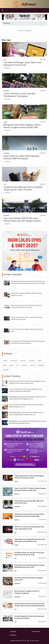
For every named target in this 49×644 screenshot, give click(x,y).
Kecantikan (32, 361)
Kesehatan (24, 365)
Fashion (5, 361)
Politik (5, 365)
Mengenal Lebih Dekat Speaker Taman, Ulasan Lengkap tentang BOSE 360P (22, 126)
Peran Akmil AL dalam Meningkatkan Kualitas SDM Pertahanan (22, 157)
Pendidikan (6, 91)
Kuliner (40, 361)
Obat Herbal (14, 361)
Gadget (5, 122)
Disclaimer (13, 635)
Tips (5, 60)
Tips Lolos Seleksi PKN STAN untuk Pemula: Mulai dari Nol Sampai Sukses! (22, 220)
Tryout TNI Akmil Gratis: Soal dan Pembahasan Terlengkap (19, 95)
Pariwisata (23, 361)
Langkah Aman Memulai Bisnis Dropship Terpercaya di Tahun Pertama (23, 188)
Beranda (13, 631)
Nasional (33, 365)
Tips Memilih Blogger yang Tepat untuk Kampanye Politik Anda (22, 64)
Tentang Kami (36, 631)
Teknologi (6, 370)
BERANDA (7, 23)
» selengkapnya (7, 68)
